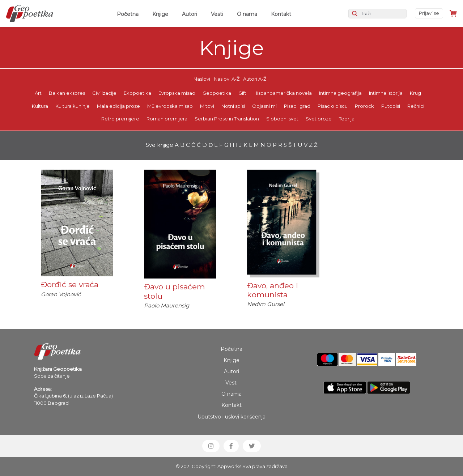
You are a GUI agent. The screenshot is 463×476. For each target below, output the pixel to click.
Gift (242, 93)
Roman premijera (167, 119)
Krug (415, 93)
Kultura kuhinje (73, 106)
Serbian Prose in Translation (227, 119)
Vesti (217, 14)
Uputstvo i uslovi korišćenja (231, 417)
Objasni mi (264, 106)
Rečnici (416, 106)
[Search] (377, 14)
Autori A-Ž (255, 79)
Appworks (229, 466)
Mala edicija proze (118, 106)
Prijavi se (429, 13)
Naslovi (202, 79)
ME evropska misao (170, 106)
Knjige (160, 14)
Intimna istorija (386, 93)
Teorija (347, 119)
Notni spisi (233, 106)
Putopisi (391, 106)
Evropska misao (177, 93)
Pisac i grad (297, 106)
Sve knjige (160, 145)
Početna (129, 14)
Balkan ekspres (67, 93)
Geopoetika (217, 93)
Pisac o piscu (333, 106)
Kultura (40, 106)
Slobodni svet (282, 119)
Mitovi (207, 106)
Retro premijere (120, 119)
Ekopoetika (137, 93)
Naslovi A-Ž (227, 79)
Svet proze (319, 119)
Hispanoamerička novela (283, 93)
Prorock (364, 106)
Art (38, 93)
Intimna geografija (340, 93)
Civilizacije (104, 93)
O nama (247, 14)
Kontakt (281, 14)
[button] (211, 446)
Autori (190, 14)
